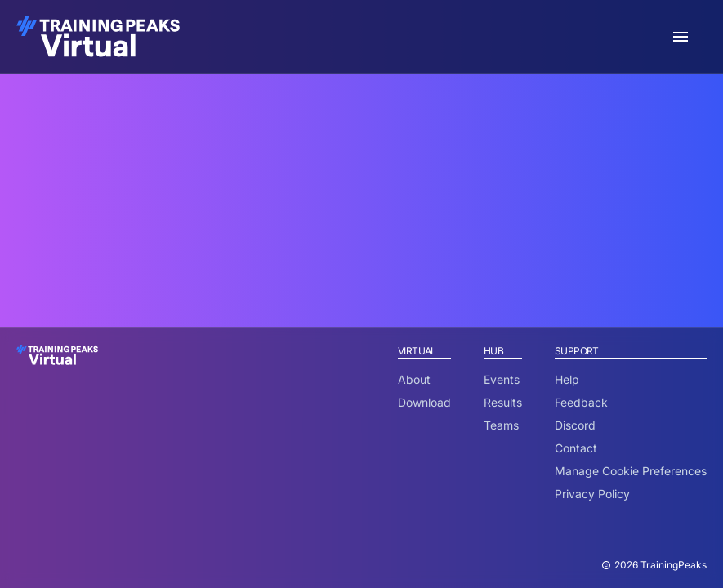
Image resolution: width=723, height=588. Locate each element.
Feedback (581, 402)
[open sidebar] (681, 37)
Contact (576, 448)
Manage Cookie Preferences (631, 471)
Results (503, 402)
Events (502, 379)
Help (567, 379)
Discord (575, 425)
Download (424, 402)
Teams (501, 425)
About (414, 379)
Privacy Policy (592, 494)
